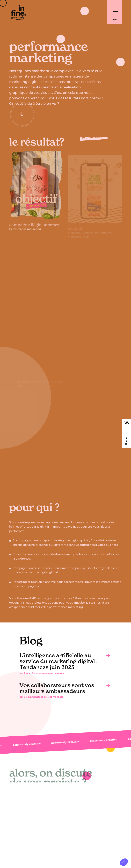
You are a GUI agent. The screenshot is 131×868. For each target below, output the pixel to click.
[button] (124, 862)
